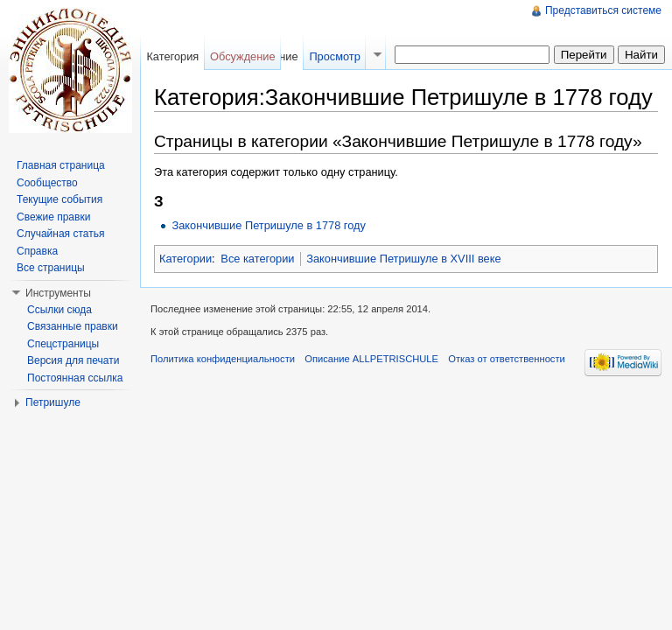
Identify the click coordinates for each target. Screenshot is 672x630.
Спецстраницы (63, 344)
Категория (172, 56)
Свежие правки (53, 217)
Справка (37, 251)
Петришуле (53, 402)
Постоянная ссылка (75, 378)
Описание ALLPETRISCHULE (371, 359)
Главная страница (61, 165)
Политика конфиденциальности (223, 359)
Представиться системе (603, 10)
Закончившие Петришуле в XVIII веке (403, 259)
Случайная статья (60, 234)
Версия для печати (73, 360)
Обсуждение (243, 56)
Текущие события (59, 199)
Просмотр (334, 56)
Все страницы (51, 268)
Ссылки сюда (59, 310)
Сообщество (47, 183)
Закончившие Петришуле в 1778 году (268, 225)
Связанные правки (73, 326)
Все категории (257, 259)
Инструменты (58, 293)
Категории (185, 259)
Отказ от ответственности (507, 359)
